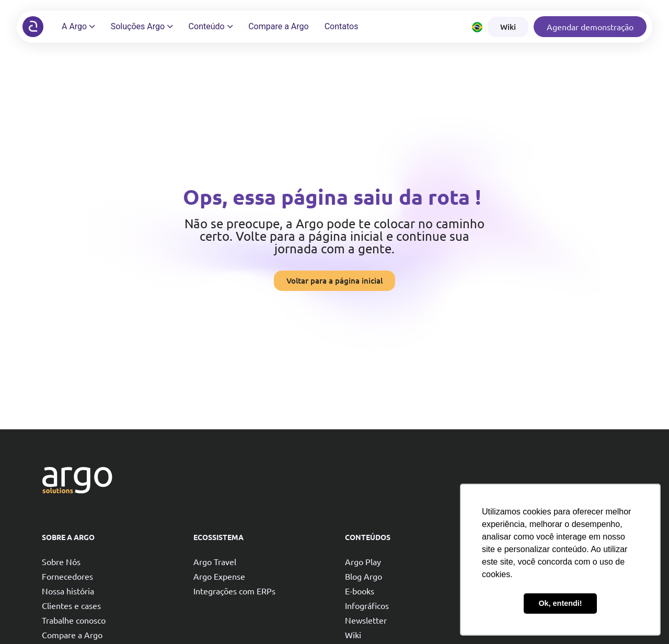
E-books (360, 591)
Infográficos (367, 605)
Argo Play (363, 561)
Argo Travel (215, 561)
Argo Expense (219, 576)
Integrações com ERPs (234, 591)
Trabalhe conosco (74, 620)
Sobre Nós (61, 561)
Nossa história (68, 591)
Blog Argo (364, 576)
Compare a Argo (72, 635)
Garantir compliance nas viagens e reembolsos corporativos (560, 588)
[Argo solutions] (33, 27)
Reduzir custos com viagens (548, 564)
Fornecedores (67, 576)
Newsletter (366, 620)
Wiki (353, 635)
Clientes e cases (71, 605)
